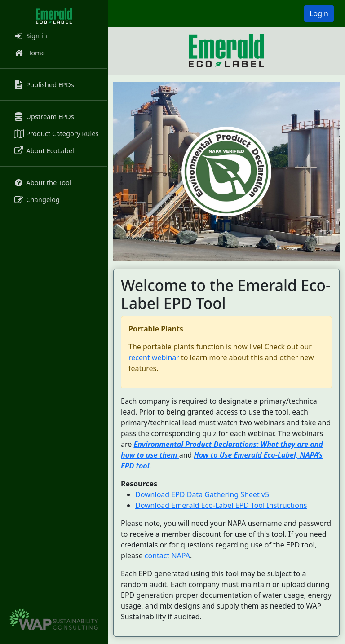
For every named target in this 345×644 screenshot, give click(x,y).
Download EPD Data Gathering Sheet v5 (202, 494)
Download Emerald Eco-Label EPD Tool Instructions (221, 505)
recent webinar (154, 357)
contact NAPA (167, 556)
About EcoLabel (43, 150)
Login (319, 13)
